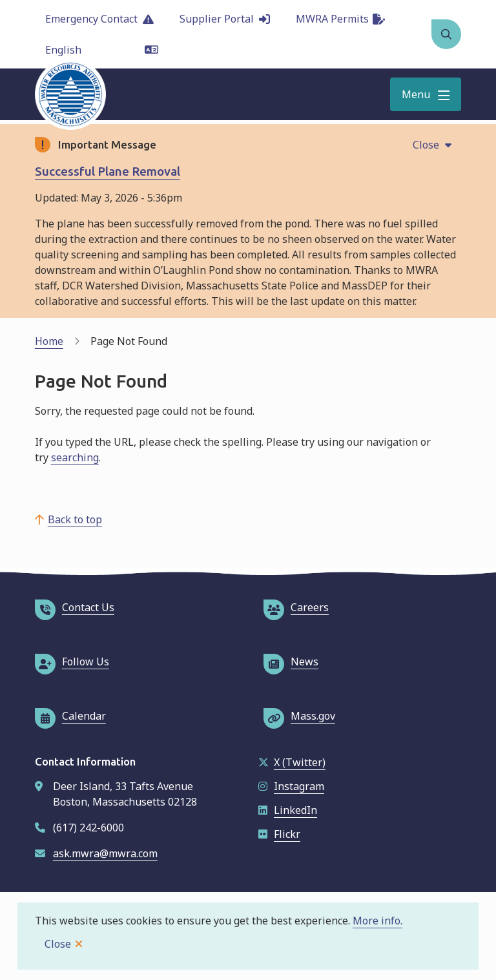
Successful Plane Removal (108, 171)
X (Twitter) (292, 762)
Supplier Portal (225, 19)
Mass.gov (299, 716)
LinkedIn (288, 810)
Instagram (291, 786)
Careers (296, 607)
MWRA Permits (340, 19)
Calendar (70, 716)
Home (49, 341)
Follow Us (72, 662)
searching (75, 457)
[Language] (102, 50)
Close (58, 944)
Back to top (75, 519)
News (291, 662)
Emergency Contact (99, 19)
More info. (377, 921)
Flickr (279, 834)
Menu (416, 94)
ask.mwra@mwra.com (105, 853)
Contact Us (75, 607)
